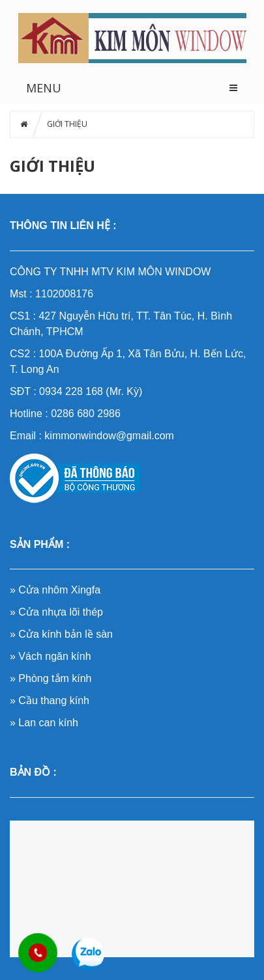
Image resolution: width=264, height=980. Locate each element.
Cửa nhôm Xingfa (59, 590)
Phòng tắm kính (55, 678)
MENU (44, 88)
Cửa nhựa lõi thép (61, 612)
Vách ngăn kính (54, 656)
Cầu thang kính (54, 701)
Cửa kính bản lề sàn (66, 634)
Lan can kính (48, 723)
